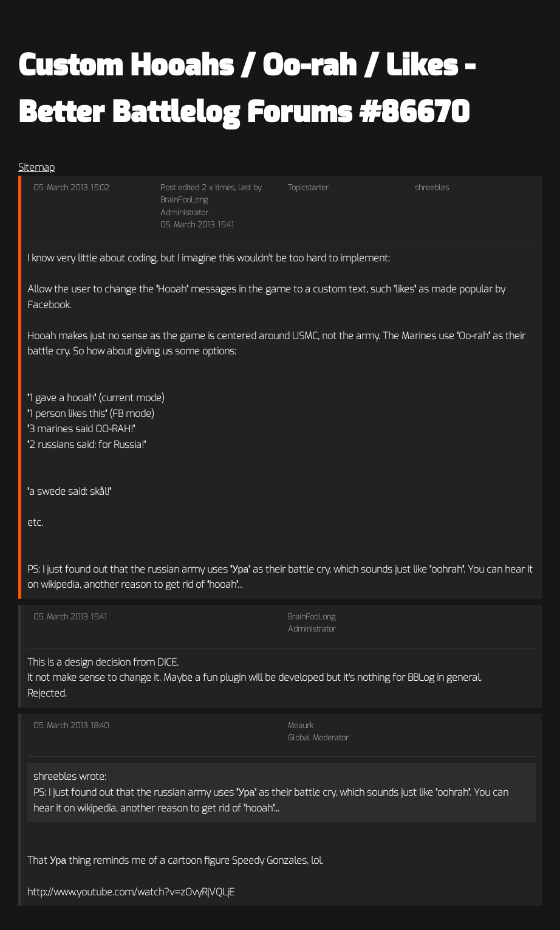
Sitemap (36, 167)
